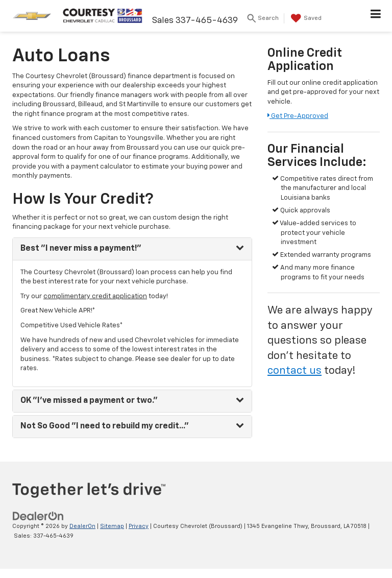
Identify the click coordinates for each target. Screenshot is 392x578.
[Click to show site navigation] (376, 16)
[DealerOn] (38, 516)
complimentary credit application (95, 296)
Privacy (139, 526)
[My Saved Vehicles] (312, 18)
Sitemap (112, 526)
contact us (295, 371)
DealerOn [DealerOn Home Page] (82, 526)
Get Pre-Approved (298, 116)
